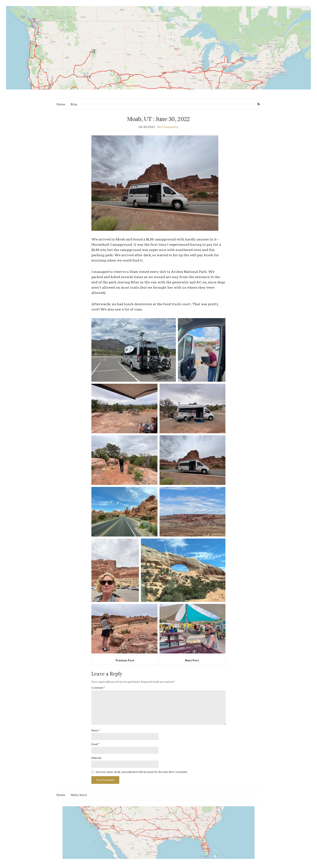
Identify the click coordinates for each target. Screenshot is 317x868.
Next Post (192, 660)
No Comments (168, 127)
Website (96, 758)
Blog (74, 104)
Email (95, 744)
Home (61, 104)
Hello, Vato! (79, 795)
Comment (98, 688)
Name (96, 730)
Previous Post (125, 660)
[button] (134, 350)
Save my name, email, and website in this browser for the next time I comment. (142, 772)
